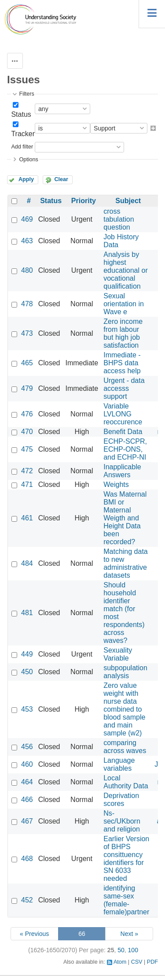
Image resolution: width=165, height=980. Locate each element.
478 (27, 304)
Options (28, 160)
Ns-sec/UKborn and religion (122, 821)
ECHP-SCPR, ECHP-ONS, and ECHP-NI (125, 449)
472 (27, 471)
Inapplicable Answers (122, 471)
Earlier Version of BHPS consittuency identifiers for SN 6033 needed (126, 859)
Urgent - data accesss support (124, 388)
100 (133, 950)
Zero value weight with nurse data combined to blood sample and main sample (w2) (124, 709)
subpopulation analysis (125, 672)
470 (27, 432)
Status (21, 114)
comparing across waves (125, 747)
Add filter (22, 147)
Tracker (23, 134)
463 (27, 241)
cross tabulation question (119, 219)
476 (27, 414)
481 (27, 613)
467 (27, 821)
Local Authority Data (126, 782)
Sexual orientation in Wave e (124, 304)
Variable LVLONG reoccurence (123, 414)
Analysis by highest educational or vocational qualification (126, 270)
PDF (152, 962)
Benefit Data (123, 432)
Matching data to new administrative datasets (126, 563)
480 (27, 270)
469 (27, 219)
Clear (61, 179)
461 (27, 518)
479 (27, 388)
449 (27, 654)
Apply (26, 179)
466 (27, 800)
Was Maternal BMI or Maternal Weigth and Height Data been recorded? (125, 518)
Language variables (119, 764)
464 (27, 782)
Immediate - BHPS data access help (122, 363)
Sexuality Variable (118, 654)
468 (27, 859)
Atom (120, 962)
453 (27, 709)
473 (27, 333)
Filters (26, 94)
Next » (129, 934)
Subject (128, 201)
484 (27, 563)
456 (27, 747)
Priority (84, 201)
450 (27, 672)
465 (27, 363)
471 (27, 484)
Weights (116, 484)
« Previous (34, 934)
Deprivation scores (121, 800)
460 (27, 764)
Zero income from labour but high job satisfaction (123, 333)
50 (121, 950)
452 (27, 900)
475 (27, 449)
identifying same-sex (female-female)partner (126, 900)
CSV (137, 962)
